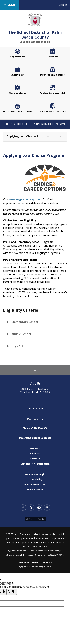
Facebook (23, 507)
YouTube (39, 507)
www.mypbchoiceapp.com (26, 199)
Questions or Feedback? (28, 562)
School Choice (21, 124)
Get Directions (35, 409)
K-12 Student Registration (18, 111)
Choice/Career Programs (52, 111)
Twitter (31, 507)
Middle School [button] (21, 334)
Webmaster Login (35, 474)
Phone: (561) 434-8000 (35, 428)
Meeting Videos (22, 89)
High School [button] (20, 346)
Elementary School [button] (25, 322)
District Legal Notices (55, 71)
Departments (18, 57)
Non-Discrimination (35, 484)
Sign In (64, 5)
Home (6, 124)
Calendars (52, 57)
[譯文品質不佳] (12, 592)
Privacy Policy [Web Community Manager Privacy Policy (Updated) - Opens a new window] (46, 562)
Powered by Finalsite (35, 519)
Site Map (35, 448)
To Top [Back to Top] (35, 370)
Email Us (35, 453)
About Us (35, 459)
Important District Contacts (35, 438)
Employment (17, 75)
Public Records (35, 490)
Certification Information (35, 464)
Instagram (47, 507)
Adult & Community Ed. (53, 93)
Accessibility (35, 479)
